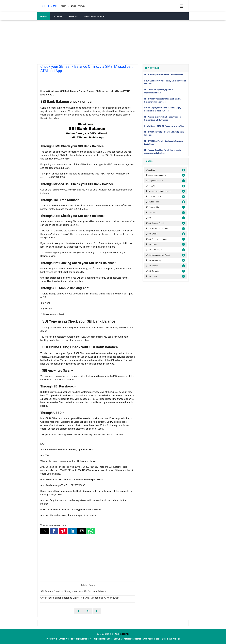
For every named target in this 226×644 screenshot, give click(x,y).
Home (44, 16)
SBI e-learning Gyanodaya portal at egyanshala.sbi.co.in (159, 91)
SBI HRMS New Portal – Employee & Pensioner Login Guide (164, 142)
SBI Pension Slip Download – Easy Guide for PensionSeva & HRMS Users (163, 118)
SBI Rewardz (166, 271)
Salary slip (166, 213)
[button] (45, 531)
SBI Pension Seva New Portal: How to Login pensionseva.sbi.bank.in (162, 152)
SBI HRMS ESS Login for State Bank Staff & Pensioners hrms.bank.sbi (162, 100)
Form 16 (166, 186)
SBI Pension (166, 266)
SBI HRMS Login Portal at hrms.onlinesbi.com (164, 75)
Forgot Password (166, 181)
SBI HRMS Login (166, 250)
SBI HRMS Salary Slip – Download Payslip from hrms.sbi (164, 133)
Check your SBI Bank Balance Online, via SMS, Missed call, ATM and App (79, 598)
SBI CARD (166, 234)
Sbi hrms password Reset (166, 255)
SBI (166, 218)
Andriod (166, 170)
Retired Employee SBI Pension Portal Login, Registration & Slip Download (162, 109)
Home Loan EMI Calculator (166, 191)
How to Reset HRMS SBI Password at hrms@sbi (164, 126)
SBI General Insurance (166, 239)
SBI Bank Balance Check (56, 525)
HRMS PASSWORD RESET (95, 16)
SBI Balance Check (166, 223)
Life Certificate (166, 197)
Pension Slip (73, 16)
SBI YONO (166, 277)
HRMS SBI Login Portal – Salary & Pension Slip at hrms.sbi (165, 82)
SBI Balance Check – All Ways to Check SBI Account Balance (73, 591)
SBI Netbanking (166, 260)
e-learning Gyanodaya (166, 175)
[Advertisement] (113, 42)
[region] (88, 80)
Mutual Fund (166, 202)
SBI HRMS (58, 16)
